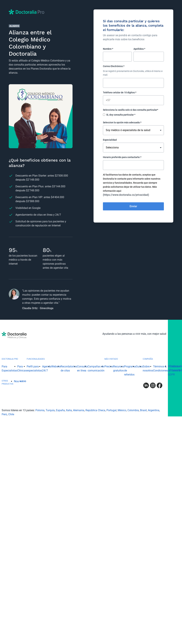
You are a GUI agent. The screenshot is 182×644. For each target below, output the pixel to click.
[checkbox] (133, 115)
